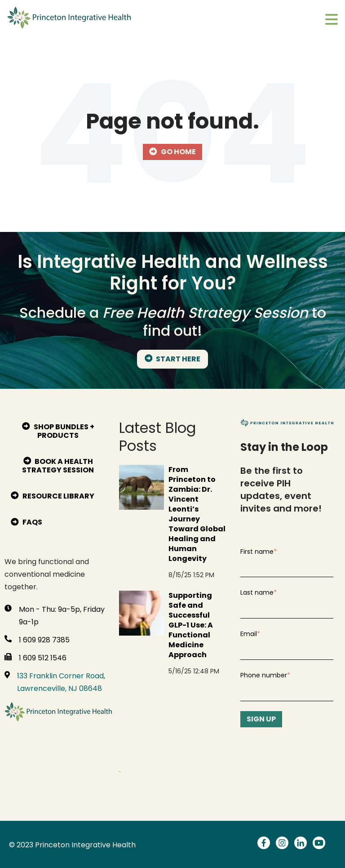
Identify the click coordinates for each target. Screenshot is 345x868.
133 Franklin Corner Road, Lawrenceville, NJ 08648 (61, 682)
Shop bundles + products (58, 431)
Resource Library (53, 496)
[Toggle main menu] (332, 20)
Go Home (172, 152)
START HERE (173, 359)
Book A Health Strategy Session (58, 466)
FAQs (27, 522)
